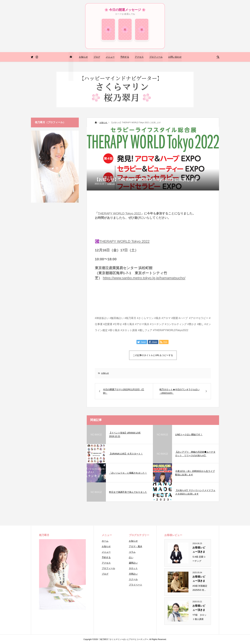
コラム (132, 552)
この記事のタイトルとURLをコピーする (153, 355)
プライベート (136, 585)
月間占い (133, 574)
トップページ (71, 66)
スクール (133, 579)
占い (131, 557)
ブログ (97, 57)
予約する (125, 57)
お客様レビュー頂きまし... (199, 550)
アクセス (139, 57)
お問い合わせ (175, 57)
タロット (133, 568)
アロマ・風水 (136, 546)
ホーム (105, 541)
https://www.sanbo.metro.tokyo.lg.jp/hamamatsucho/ (144, 278)
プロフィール (156, 57)
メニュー (110, 57)
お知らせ (83, 57)
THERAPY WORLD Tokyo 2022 (119, 213)
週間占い (133, 563)
